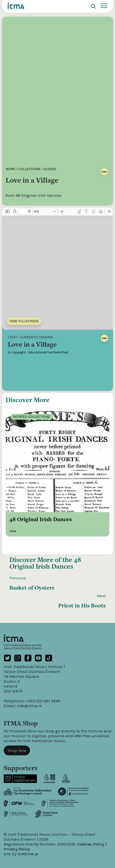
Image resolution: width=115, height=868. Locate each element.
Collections (29, 169)
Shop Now (17, 750)
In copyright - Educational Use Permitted (38, 352)
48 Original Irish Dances (45, 563)
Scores (50, 169)
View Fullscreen (24, 321)
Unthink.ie (28, 854)
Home (10, 169)
